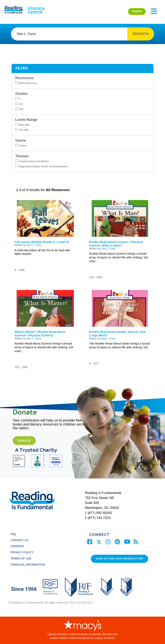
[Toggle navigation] (154, 11)
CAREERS (17, 546)
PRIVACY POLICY (22, 552)
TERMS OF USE (23, 558)
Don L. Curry (34, 245)
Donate (24, 441)
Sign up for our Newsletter (119, 559)
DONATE (137, 11)
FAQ (13, 534)
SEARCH (141, 34)
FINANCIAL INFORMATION (28, 565)
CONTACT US (21, 540)
